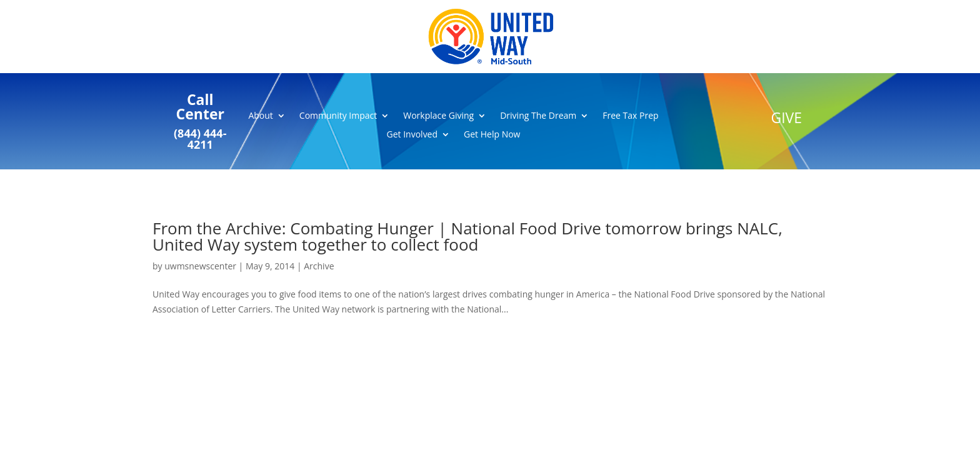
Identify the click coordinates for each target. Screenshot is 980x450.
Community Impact (338, 116)
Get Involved (412, 135)
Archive (319, 266)
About (260, 116)
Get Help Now (492, 135)
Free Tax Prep (630, 116)
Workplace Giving (438, 116)
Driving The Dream (538, 116)
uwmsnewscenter (200, 266)
